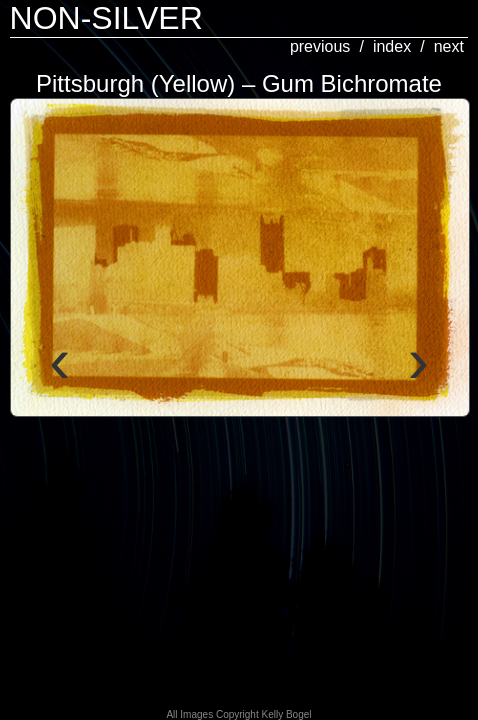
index (392, 46)
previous (320, 46)
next (449, 46)
